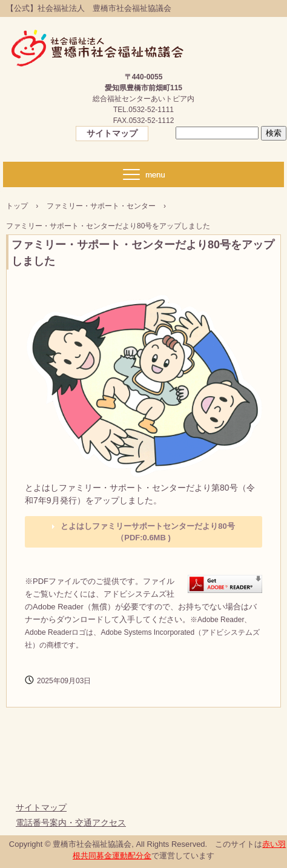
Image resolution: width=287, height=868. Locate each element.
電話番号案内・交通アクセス (71, 823)
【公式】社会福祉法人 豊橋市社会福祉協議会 (100, 42)
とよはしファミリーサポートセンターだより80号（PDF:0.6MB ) (147, 532)
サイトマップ (112, 133)
